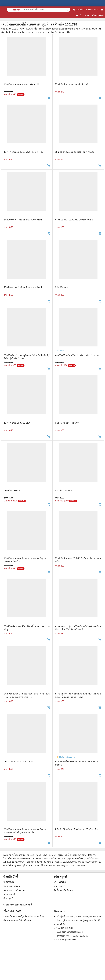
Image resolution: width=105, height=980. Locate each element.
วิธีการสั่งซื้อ (59, 886)
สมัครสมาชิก (98, 16)
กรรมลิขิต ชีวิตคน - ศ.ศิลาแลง (19, 762)
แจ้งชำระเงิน (92, 10)
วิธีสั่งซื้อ (78, 10)
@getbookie (70, 940)
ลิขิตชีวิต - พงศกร (12, 491)
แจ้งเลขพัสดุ (60, 882)
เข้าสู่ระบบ (82, 16)
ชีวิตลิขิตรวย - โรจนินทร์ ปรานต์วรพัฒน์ (23, 220)
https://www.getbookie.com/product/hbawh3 (30, 858)
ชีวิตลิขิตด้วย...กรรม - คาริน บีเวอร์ (72, 84)
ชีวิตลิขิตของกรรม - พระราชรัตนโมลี (21, 84)
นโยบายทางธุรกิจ (12, 886)
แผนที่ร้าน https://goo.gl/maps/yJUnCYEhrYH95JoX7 (60, 865)
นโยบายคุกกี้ (9, 894)
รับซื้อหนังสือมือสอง (64, 890)
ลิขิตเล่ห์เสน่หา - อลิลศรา (67, 423)
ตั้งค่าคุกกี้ (8, 898)
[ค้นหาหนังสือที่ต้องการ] (67, 10)
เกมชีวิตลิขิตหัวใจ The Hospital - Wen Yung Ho (77, 355)
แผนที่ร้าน (61, 924)
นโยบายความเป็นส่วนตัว (15, 890)
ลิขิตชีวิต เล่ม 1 (62, 287)
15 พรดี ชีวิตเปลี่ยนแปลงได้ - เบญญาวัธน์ (24, 152)
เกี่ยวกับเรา (9, 882)
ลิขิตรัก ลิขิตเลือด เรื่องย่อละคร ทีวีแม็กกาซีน (77, 829)
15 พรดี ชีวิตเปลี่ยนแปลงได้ (17, 423)
